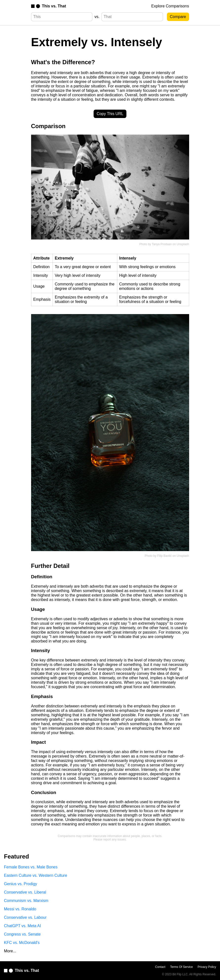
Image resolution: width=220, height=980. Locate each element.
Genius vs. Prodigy (20, 884)
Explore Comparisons (170, 6)
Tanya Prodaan (162, 244)
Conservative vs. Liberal (25, 892)
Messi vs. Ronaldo (20, 909)
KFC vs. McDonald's (22, 943)
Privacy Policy (207, 967)
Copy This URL (110, 114)
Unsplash (183, 244)
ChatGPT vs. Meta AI (22, 926)
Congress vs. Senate (22, 934)
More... (10, 951)
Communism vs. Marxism (26, 901)
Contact (160, 967)
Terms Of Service (181, 967)
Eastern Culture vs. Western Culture (36, 875)
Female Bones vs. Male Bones (31, 867)
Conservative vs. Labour (25, 917)
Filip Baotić (165, 556)
